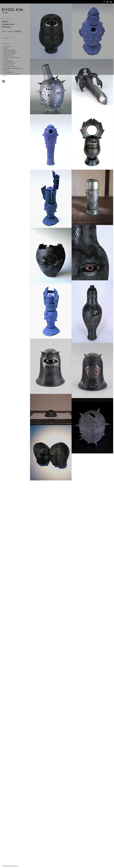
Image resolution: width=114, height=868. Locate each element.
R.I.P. (5, 76)
